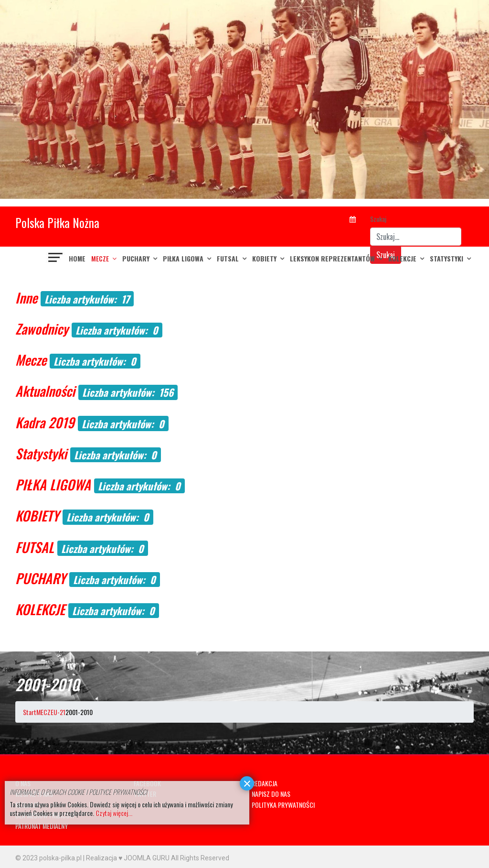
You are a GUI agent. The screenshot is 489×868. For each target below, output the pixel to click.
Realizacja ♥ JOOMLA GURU (128, 858)
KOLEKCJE (402, 258)
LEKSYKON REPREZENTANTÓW (332, 258)
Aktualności (45, 391)
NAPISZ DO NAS (271, 794)
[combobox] (416, 237)
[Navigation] (56, 259)
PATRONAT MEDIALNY (42, 826)
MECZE (100, 258)
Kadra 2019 (45, 422)
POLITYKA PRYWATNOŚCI (283, 805)
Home (77, 258)
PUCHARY (136, 258)
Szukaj (378, 219)
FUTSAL (228, 258)
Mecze (31, 360)
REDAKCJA (265, 783)
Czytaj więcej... (114, 813)
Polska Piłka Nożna (57, 222)
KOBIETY (264, 258)
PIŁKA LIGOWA (183, 258)
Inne (26, 298)
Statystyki (446, 258)
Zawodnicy (42, 329)
